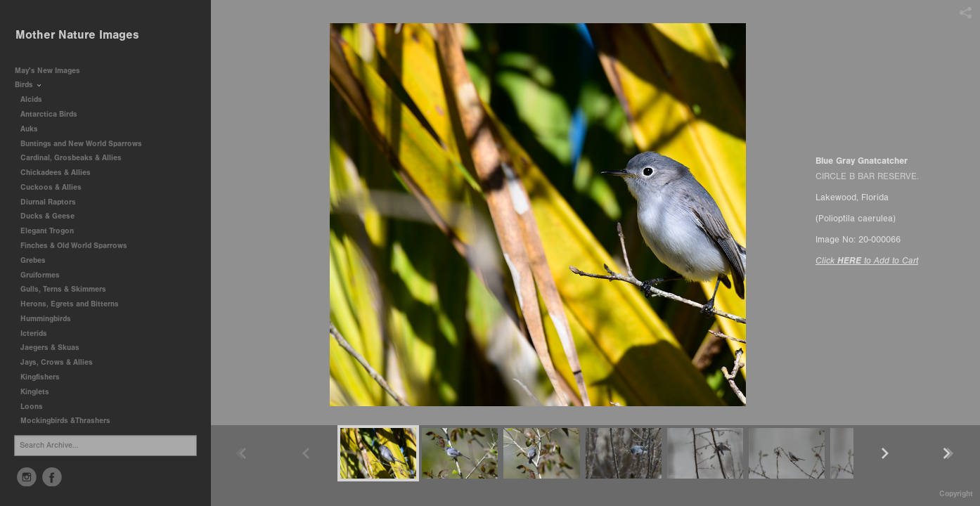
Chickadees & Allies (60, 173)
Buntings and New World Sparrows (86, 144)
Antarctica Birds (54, 114)
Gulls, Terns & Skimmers (68, 289)
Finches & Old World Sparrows (74, 246)
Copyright (956, 494)
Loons (32, 407)
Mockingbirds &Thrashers (65, 421)
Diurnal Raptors (53, 202)
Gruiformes (45, 275)
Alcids (36, 99)
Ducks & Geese (52, 216)
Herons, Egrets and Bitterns (75, 304)
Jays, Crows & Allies (57, 362)
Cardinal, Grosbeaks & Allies (71, 158)
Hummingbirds (51, 319)
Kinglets (35, 392)
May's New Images (47, 71)
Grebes (38, 260)
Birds (29, 85)
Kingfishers (45, 377)
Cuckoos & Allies (56, 187)
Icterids (34, 333)
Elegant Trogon (47, 231)
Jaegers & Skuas (55, 348)
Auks (34, 129)
